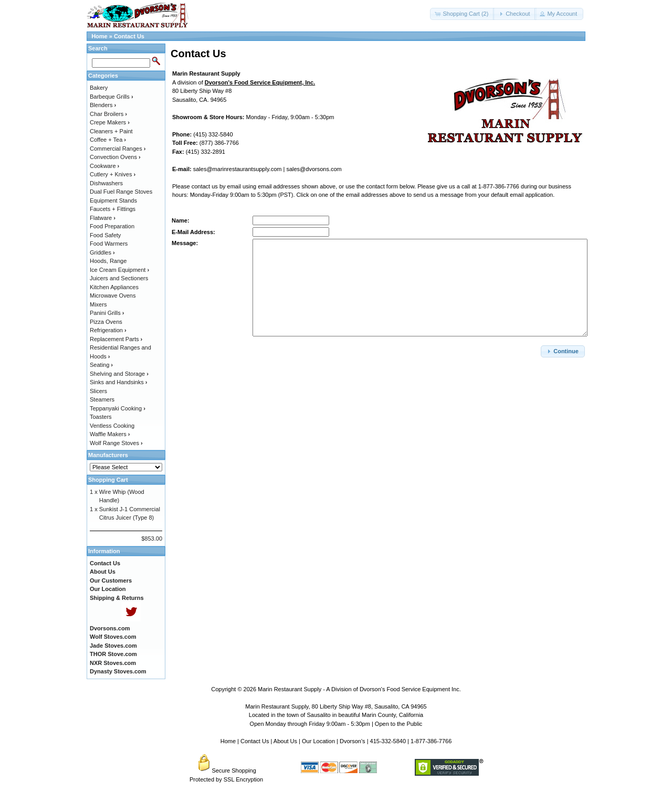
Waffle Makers (110, 434)
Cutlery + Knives (113, 174)
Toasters (101, 417)
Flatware (103, 218)
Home (99, 36)
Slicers (98, 391)
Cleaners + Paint (111, 131)
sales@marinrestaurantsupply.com (238, 169)
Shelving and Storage (119, 374)
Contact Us (129, 36)
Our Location (318, 741)
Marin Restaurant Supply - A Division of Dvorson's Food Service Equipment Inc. (359, 689)
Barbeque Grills (112, 97)
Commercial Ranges (118, 149)
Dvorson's (353, 741)
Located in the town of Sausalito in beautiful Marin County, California (336, 715)
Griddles (102, 252)
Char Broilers (108, 114)
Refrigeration (108, 330)
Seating (101, 365)
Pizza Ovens (106, 322)
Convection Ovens (115, 157)
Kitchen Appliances (114, 287)
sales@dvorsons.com (314, 169)
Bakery (99, 88)
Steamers (102, 399)
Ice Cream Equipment (119, 270)
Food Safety (105, 235)
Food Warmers (109, 244)
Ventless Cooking (112, 426)
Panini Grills (107, 313)
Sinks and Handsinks (118, 382)
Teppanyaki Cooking (118, 408)
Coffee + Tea (108, 140)
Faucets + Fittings (113, 209)
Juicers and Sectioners (119, 278)
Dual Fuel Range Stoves (121, 192)
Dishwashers (106, 183)
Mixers (98, 304)
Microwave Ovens (113, 295)
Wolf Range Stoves (116, 443)
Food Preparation (112, 226)
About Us (285, 741)
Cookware (104, 166)
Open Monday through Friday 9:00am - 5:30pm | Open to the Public (336, 724)
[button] (462, 14)
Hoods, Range (108, 261)
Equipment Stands (113, 200)
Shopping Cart (108, 480)
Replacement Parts (116, 339)
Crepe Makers (110, 122)
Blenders (103, 105)
